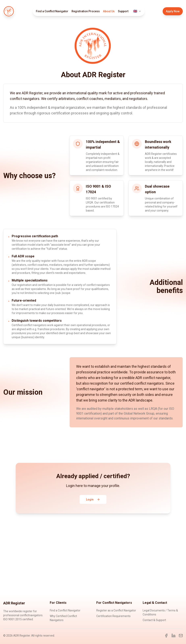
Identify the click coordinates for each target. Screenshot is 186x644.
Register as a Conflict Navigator (116, 610)
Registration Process (86, 11)
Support (123, 11)
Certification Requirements (113, 616)
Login (93, 499)
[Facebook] (166, 636)
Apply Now (173, 11)
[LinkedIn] (174, 636)
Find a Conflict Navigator (52, 11)
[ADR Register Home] (9, 11)
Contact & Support (154, 620)
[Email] (181, 636)
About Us (109, 11)
